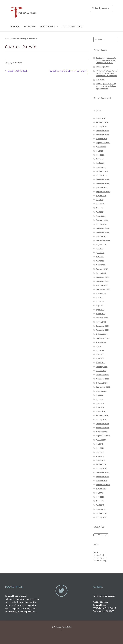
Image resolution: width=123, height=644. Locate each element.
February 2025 (102, 171)
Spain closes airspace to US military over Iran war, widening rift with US (106, 60)
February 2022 (102, 318)
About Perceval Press (73, 27)
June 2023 (100, 253)
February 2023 (102, 269)
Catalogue (15, 27)
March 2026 (101, 118)
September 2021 (103, 338)
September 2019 (103, 436)
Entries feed (99, 555)
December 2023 (102, 228)
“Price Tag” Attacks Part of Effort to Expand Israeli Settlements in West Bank (107, 73)
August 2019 (101, 440)
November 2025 (102, 135)
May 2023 (100, 257)
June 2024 (100, 204)
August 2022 (101, 293)
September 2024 (103, 192)
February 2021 (102, 367)
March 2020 (101, 412)
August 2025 (101, 147)
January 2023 (101, 273)
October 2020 (102, 383)
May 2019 (100, 452)
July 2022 (100, 298)
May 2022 (100, 306)
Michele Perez (32, 39)
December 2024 (103, 179)
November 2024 (103, 184)
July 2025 (100, 151)
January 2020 (101, 420)
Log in (96, 552)
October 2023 (102, 237)
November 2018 (102, 477)
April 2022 (100, 310)
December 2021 (102, 326)
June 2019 (100, 448)
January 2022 (101, 322)
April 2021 (100, 359)
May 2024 (100, 208)
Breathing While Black (17, 71)
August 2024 (101, 196)
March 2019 (101, 460)
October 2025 (102, 139)
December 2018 (102, 473)
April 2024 (100, 212)
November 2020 (103, 379)
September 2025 (103, 143)
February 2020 (102, 416)
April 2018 (100, 505)
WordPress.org (100, 561)
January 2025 (101, 175)
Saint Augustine (102, 67)
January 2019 (101, 469)
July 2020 (100, 395)
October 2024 (102, 188)
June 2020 (100, 399)
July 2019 (100, 444)
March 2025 (101, 167)
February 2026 (102, 123)
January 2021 (101, 371)
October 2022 (102, 285)
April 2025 (100, 163)
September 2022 (103, 289)
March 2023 (101, 265)
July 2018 (100, 493)
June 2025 (100, 155)
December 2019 (102, 424)
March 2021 (101, 363)
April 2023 (100, 261)
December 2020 (103, 375)
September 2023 (103, 240)
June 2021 (100, 350)
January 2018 (101, 517)
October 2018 (102, 481)
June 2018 (100, 497)
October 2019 (102, 432)
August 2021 (101, 342)
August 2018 (101, 489)
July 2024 (100, 200)
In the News (30, 27)
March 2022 (101, 314)
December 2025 (102, 131)
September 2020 (103, 387)
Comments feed (100, 558)
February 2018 (102, 513)
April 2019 (100, 456)
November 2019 (102, 428)
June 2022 (100, 302)
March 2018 (101, 509)
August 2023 (101, 245)
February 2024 (102, 220)
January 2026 (101, 127)
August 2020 (101, 391)
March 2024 (101, 216)
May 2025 (100, 159)
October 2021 (102, 334)
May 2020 (100, 403)
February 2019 (102, 464)
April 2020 (100, 407)
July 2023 (100, 249)
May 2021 (100, 355)
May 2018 (100, 501)
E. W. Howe (100, 80)
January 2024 (101, 224)
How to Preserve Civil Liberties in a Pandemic (69, 72)
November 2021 (102, 330)
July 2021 (100, 346)
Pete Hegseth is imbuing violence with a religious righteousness (106, 86)
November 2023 (102, 232)
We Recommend (48, 27)
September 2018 (103, 485)
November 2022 (102, 281)
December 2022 (102, 277)
